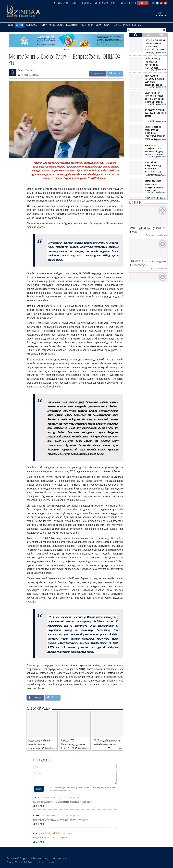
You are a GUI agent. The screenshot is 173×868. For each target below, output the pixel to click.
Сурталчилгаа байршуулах (17, 858)
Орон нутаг (137, 25)
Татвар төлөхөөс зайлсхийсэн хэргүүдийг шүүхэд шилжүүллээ (148, 186)
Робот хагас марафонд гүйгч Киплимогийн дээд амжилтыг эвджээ (148, 150)
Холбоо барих (36, 858)
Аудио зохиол (109, 3)
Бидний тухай (50, 858)
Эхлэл (11, 25)
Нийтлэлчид (61, 3)
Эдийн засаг (32, 25)
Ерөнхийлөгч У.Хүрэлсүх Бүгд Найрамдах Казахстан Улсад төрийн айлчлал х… (148, 169)
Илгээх (39, 789)
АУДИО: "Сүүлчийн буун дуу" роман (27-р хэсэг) (148, 113)
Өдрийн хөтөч (103, 25)
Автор (21, 70)
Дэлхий (61, 25)
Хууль (52, 25)
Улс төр (20, 25)
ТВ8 (75, 3)
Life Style (116, 25)
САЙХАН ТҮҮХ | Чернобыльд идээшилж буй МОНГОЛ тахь (148, 63)
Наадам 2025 (72, 25)
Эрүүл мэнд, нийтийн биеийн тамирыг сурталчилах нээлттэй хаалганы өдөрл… (148, 46)
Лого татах (62, 858)
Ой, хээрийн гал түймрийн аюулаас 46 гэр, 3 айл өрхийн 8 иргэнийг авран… (148, 97)
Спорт (83, 25)
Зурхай (126, 25)
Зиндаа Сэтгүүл (127, 3)
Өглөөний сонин (90, 3)
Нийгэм (43, 25)
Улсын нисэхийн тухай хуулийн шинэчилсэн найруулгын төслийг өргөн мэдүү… (148, 133)
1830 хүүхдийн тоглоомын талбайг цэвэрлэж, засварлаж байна (148, 80)
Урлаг (91, 25)
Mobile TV (143, 3)
